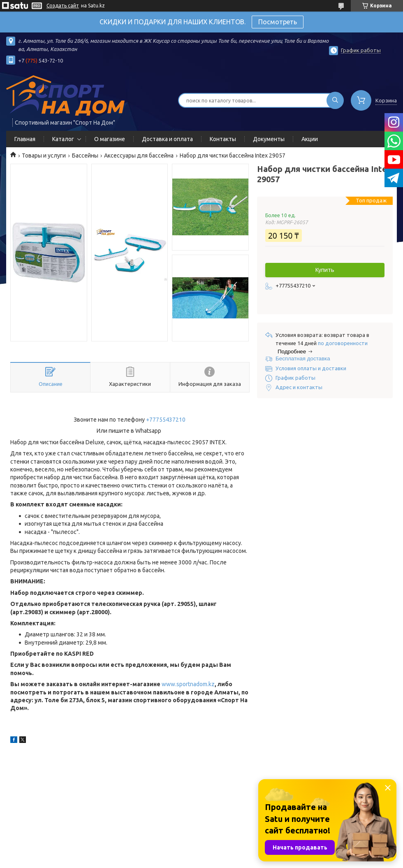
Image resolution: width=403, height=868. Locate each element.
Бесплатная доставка (303, 359)
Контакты (223, 139)
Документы (269, 139)
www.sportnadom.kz (188, 684)
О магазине (110, 139)
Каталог (63, 139)
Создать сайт (63, 6)
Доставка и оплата (167, 139)
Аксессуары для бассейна (139, 155)
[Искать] (335, 100)
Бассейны (85, 155)
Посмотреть (278, 22)
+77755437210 (166, 420)
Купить (325, 270)
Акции (310, 139)
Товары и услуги (44, 155)
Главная (25, 139)
